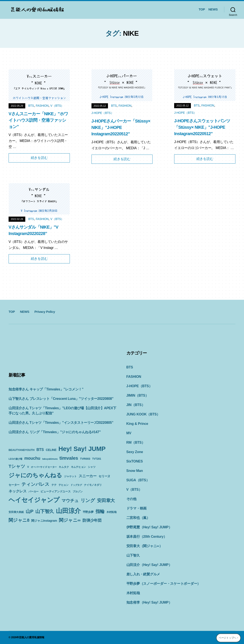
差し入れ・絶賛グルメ (143, 574)
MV (129, 433)
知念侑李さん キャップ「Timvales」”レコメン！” (46, 389)
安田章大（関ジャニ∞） (144, 546)
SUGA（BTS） (138, 480)
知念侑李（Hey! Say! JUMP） (149, 602)
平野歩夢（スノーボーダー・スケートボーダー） (164, 584)
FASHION (42, 106)
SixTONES (135, 461)
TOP (202, 9)
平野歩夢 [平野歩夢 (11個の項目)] (88, 512)
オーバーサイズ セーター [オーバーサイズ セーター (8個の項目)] (44, 467)
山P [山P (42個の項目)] (30, 511)
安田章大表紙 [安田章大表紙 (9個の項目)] (16, 512)
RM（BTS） (136, 442)
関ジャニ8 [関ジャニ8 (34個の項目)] (19, 520)
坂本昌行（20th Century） (147, 537)
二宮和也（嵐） (138, 518)
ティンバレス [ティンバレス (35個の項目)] (35, 484)
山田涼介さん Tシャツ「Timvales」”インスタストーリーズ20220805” (61, 423)
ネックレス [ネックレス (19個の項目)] (18, 491)
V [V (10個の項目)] (28, 467)
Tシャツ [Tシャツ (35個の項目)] (17, 466)
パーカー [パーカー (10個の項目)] (34, 492)
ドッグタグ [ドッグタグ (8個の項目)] (76, 485)
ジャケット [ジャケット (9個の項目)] (70, 476)
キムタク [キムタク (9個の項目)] (64, 467)
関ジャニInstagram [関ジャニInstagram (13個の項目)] (44, 521)
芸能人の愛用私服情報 (32, 637)
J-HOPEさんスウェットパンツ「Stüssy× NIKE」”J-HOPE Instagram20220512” (202, 127)
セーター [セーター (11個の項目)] (14, 485)
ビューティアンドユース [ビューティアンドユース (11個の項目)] (55, 491)
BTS (31, 106)
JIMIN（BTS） (138, 395)
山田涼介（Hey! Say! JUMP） (149, 565)
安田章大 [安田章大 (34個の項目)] (106, 500)
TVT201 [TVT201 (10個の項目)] (97, 459)
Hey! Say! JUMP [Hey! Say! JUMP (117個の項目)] (82, 449)
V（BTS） (57, 106)
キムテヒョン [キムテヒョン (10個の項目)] (79, 467)
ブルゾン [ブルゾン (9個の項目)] (78, 492)
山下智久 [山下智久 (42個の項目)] (45, 511)
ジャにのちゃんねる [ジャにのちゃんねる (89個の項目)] (35, 475)
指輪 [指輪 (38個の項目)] (100, 511)
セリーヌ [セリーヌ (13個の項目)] (104, 476)
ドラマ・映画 (137, 508)
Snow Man (135, 471)
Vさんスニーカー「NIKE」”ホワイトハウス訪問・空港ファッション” (38, 120)
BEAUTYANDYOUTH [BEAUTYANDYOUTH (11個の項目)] (22, 450)
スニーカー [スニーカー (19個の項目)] (88, 476)
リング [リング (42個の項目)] (88, 500)
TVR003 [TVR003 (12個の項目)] (85, 459)
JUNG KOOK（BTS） (143, 414)
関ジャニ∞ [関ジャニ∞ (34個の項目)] (70, 520)
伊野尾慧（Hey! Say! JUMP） (149, 527)
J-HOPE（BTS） (103, 113)
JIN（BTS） (136, 405)
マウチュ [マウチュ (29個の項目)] (70, 501)
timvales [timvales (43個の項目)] (69, 458)
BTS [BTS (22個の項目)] (40, 450)
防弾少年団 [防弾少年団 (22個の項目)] (92, 520)
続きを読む (39, 158)
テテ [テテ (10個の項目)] (54, 485)
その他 (131, 499)
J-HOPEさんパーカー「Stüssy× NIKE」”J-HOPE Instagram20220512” (121, 127)
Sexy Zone (135, 452)
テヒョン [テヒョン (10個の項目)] (64, 485)
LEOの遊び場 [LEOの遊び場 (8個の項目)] (15, 459)
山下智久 (133, 555)
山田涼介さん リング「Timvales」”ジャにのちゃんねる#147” (55, 432)
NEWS (213, 9)
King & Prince (137, 424)
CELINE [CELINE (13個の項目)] (51, 450)
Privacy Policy (45, 312)
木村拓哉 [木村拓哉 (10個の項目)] (112, 512)
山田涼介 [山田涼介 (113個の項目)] (68, 511)
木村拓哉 (133, 593)
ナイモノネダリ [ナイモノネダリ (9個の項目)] (93, 485)
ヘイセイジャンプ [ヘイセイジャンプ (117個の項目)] (34, 500)
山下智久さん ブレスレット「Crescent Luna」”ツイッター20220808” (61, 399)
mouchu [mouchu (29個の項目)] (32, 458)
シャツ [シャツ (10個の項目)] (92, 467)
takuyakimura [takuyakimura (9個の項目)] (50, 459)
